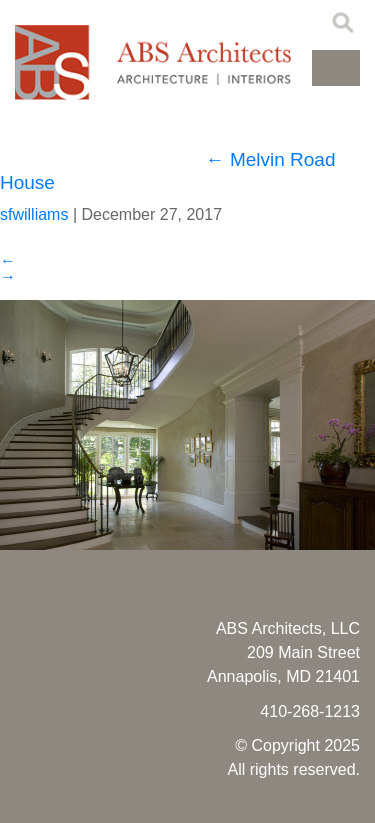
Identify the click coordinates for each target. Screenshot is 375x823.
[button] (336, 68)
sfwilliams (34, 214)
